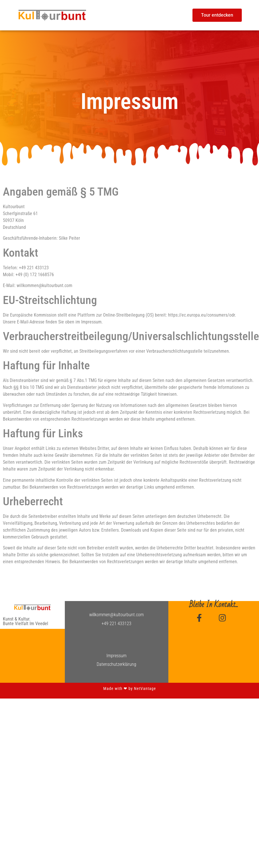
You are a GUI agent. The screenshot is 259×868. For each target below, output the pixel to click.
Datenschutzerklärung (116, 664)
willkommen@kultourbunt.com (116, 615)
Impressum (116, 656)
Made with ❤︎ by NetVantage (130, 688)
